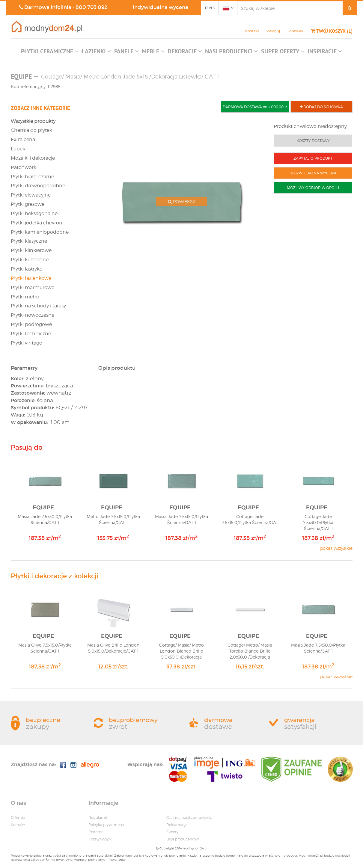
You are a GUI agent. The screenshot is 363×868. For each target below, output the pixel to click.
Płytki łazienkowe (31, 278)
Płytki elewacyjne (31, 195)
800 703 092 (91, 7)
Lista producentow (183, 839)
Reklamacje (177, 825)
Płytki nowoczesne (33, 315)
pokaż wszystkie (336, 548)
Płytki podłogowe (31, 324)
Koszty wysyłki (100, 839)
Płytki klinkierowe (31, 250)
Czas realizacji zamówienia (189, 818)
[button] (50, 53)
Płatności (96, 832)
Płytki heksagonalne (34, 213)
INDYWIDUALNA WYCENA (313, 173)
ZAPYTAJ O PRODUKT (313, 158)
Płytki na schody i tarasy (38, 306)
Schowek (295, 31)
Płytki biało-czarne (32, 177)
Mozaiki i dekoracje (33, 158)
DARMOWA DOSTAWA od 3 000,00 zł (255, 107)
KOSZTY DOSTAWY (313, 141)
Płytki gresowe (28, 204)
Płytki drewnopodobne (38, 186)
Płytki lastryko (27, 269)
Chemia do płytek (31, 130)
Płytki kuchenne (30, 260)
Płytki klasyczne (29, 241)
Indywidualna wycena (161, 7)
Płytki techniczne (31, 334)
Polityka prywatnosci (106, 825)
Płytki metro (25, 297)
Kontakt (252, 31)
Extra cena (23, 139)
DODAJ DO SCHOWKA (321, 107)
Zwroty (172, 832)
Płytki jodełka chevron (37, 223)
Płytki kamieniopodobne (40, 232)
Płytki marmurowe (33, 287)
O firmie (18, 818)
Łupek (18, 149)
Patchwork (24, 167)
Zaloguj (273, 31)
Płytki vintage (26, 343)
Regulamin (98, 818)
